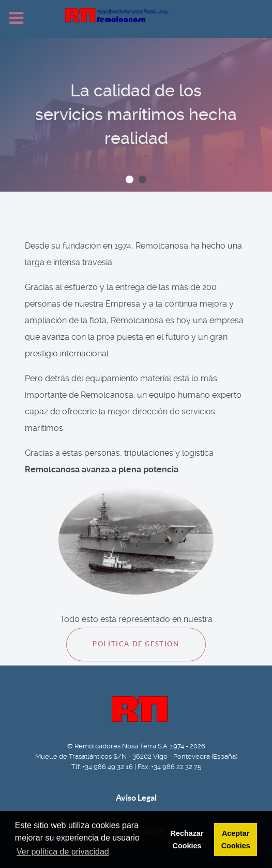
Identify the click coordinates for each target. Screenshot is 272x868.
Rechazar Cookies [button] (187, 840)
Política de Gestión (136, 644)
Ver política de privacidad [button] (63, 852)
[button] (130, 179)
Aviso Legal (136, 798)
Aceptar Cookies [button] (236, 840)
